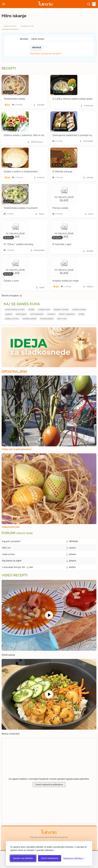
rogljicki (9, 314)
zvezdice (51, 314)
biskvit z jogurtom (67, 314)
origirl (42, 287)
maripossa (89, 106)
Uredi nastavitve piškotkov (49, 785)
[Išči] (89, 4)
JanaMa (90, 251)
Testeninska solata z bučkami (21, 208)
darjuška (41, 105)
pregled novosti (27, 26)
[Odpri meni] (4, 4)
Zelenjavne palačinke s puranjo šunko (74, 135)
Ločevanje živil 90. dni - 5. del (17, 567)
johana (72, 554)
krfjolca (90, 287)
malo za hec (9, 554)
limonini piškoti (47, 319)
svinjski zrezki (44, 310)
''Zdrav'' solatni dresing (20, 244)
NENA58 (73, 541)
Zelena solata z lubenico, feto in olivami (27, 135)
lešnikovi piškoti (29, 319)
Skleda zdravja (64, 171)
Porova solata (60, 208)
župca (42, 214)
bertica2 (41, 177)
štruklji (31, 310)
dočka (72, 567)
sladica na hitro (12, 319)
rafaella (90, 177)
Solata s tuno (11, 281)
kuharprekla (39, 250)
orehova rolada (79, 310)
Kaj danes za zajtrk (12, 561)
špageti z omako (61, 310)
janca (91, 214)
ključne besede (10, 26)
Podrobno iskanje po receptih (45, 54)
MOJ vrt (6, 548)
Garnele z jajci (63, 244)
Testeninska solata (14, 99)
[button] (94, 4)
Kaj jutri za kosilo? (11, 541)
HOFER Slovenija (38, 142)
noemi (72, 548)
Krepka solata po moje (65, 281)
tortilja (81, 314)
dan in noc (62, 319)
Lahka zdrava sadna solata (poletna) (76, 99)
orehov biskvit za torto (15, 310)
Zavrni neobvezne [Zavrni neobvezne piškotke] (50, 858)
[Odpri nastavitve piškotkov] (74, 858)
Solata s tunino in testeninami (21, 171)
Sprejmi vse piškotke (23, 858)
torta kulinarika (37, 314)
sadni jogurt (21, 314)
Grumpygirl (88, 141)
